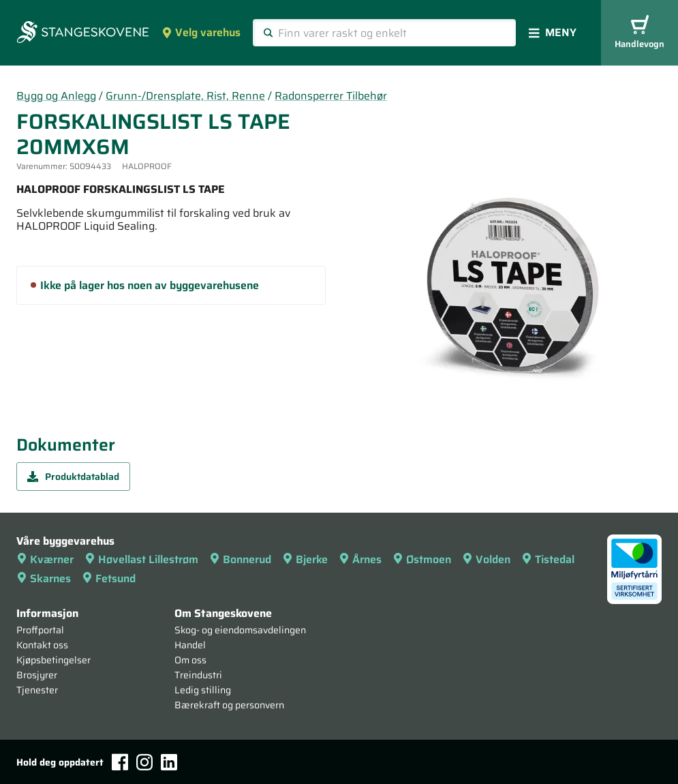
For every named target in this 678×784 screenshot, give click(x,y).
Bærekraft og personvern (229, 705)
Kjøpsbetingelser (53, 660)
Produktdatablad (73, 477)
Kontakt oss (42, 645)
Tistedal (548, 559)
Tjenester (37, 690)
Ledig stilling (203, 690)
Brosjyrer (37, 675)
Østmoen (422, 559)
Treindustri (198, 675)
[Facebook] (120, 762)
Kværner (45, 559)
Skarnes (44, 578)
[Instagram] (144, 762)
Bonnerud (240, 559)
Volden (486, 559)
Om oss (190, 660)
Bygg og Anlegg (56, 96)
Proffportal (40, 630)
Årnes (360, 559)
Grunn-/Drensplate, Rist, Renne (185, 96)
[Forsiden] (83, 33)
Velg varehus (201, 32)
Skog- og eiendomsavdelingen (240, 630)
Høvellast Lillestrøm (141, 559)
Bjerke (305, 559)
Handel (190, 645)
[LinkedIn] (169, 762)
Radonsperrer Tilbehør (331, 96)
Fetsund (109, 578)
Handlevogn (640, 33)
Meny (553, 32)
